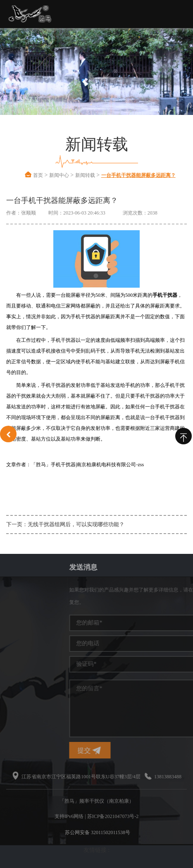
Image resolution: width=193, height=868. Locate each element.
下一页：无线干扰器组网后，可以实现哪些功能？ (65, 524)
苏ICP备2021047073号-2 (113, 816)
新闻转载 (85, 175)
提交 (130, 750)
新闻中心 (59, 175)
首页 (38, 175)
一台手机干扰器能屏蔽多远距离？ (138, 175)
